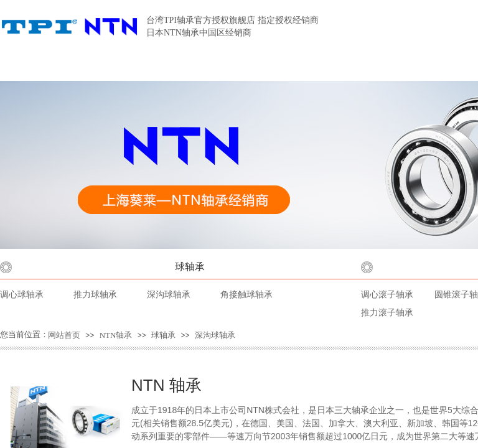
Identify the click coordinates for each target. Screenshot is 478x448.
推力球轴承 (95, 295)
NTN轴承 (116, 335)
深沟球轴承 (169, 295)
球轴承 (190, 267)
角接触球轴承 (246, 295)
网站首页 (64, 335)
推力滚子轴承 (387, 313)
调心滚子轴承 (387, 295)
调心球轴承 (22, 295)
